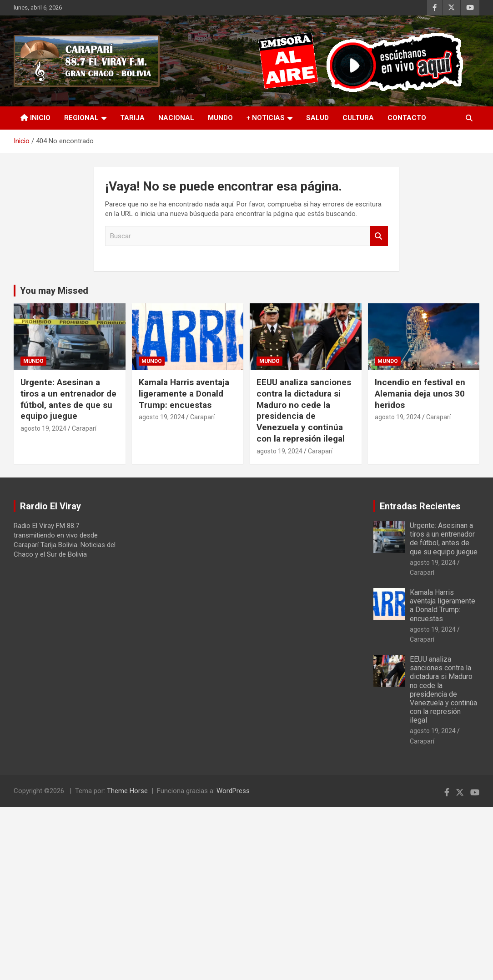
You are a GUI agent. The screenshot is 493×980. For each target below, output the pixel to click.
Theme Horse (127, 791)
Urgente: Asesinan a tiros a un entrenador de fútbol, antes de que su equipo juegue (68, 399)
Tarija (132, 118)
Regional (81, 118)
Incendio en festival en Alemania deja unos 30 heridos (420, 393)
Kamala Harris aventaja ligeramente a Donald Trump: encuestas (184, 393)
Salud (317, 118)
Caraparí (84, 428)
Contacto (407, 118)
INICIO (35, 118)
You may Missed (54, 291)
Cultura (358, 118)
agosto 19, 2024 (43, 428)
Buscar (379, 236)
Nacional (176, 118)
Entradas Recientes (420, 506)
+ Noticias (266, 118)
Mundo (220, 118)
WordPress (233, 791)
